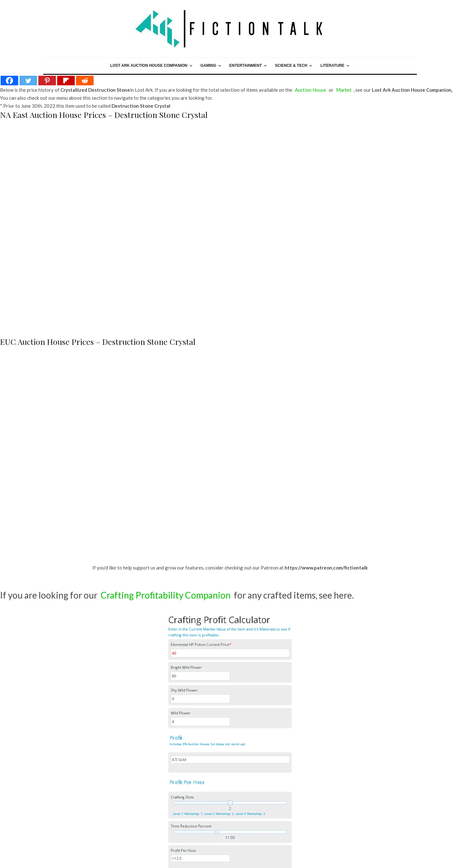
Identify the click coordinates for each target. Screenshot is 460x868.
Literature (332, 66)
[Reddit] (85, 81)
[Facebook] (9, 81)
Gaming (208, 66)
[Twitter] (28, 81)
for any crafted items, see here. (226, 595)
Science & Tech (291, 66)
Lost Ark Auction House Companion (149, 66)
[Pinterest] (47, 81)
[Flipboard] (66, 81)
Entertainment (246, 66)
